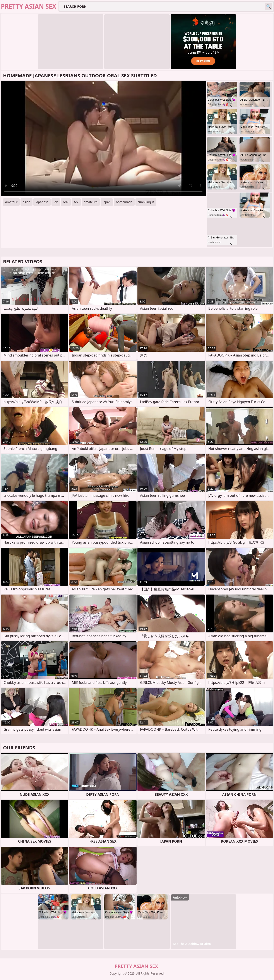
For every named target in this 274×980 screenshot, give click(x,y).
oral (66, 202)
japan (107, 202)
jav (56, 202)
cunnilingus (146, 202)
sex (76, 202)
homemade (124, 202)
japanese (42, 202)
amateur (11, 202)
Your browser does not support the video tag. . (103, 139)
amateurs (91, 202)
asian (27, 202)
